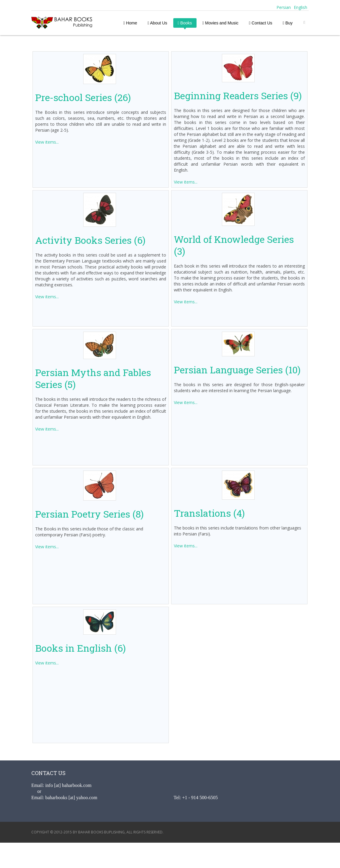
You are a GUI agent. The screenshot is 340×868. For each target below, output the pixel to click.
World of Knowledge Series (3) (234, 245)
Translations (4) (209, 513)
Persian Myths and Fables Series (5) (93, 378)
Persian (283, 7)
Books (185, 23)
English (300, 7)
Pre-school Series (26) (83, 97)
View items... (47, 142)
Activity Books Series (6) (90, 240)
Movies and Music (221, 23)
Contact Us (261, 23)
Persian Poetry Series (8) (89, 514)
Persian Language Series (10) (237, 370)
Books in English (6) (81, 648)
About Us (157, 23)
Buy (288, 23)
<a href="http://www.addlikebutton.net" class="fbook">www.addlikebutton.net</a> (170, 855)
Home (130, 23)
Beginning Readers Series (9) (238, 96)
